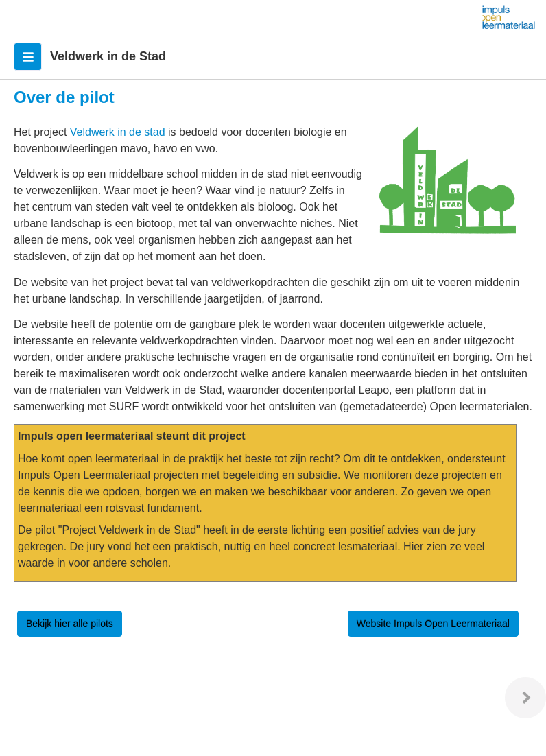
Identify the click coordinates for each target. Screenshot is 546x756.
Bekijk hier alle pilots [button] (70, 624)
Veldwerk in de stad (118, 132)
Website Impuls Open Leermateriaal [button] (433, 624)
